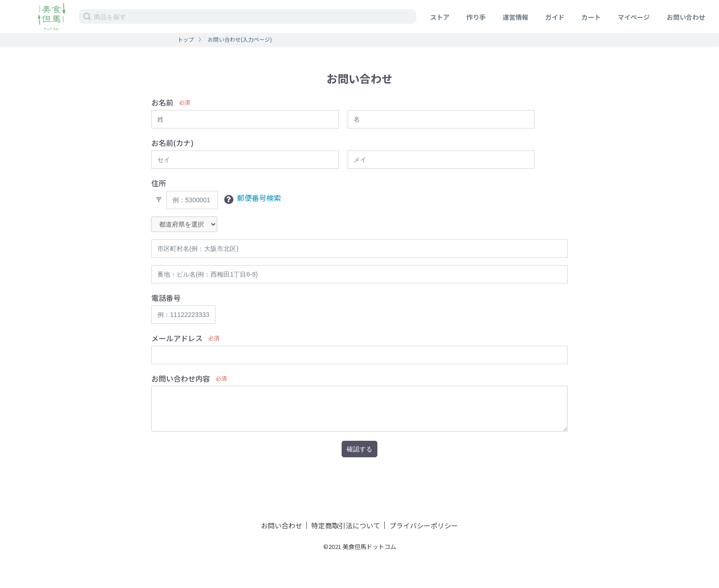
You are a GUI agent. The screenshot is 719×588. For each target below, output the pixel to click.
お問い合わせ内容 (181, 379)
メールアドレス (177, 338)
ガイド (555, 17)
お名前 (162, 103)
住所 (159, 183)
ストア (440, 17)
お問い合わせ (686, 17)
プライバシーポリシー (424, 525)
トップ (186, 39)
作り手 (476, 17)
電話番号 (166, 298)
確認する (359, 449)
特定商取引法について (346, 525)
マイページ (634, 17)
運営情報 (515, 17)
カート (591, 17)
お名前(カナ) (172, 143)
